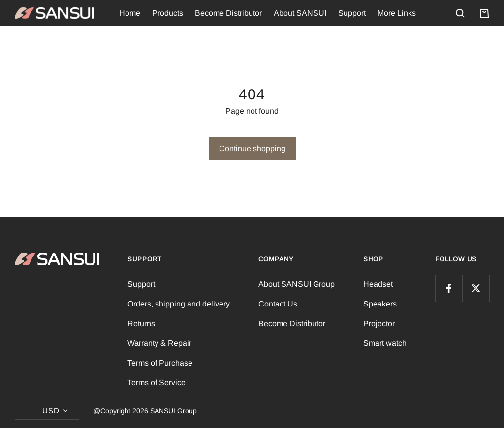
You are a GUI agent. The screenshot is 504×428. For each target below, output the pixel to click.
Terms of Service (157, 382)
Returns (141, 323)
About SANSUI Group (297, 284)
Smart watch (385, 343)
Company (276, 259)
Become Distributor (228, 13)
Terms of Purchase (160, 363)
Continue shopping (252, 148)
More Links (397, 13)
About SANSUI (300, 13)
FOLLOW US (456, 259)
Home (130, 13)
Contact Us (278, 304)
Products (168, 13)
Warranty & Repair (159, 343)
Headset (378, 284)
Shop (373, 259)
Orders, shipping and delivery (179, 304)
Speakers (380, 304)
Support (352, 13)
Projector (379, 323)
